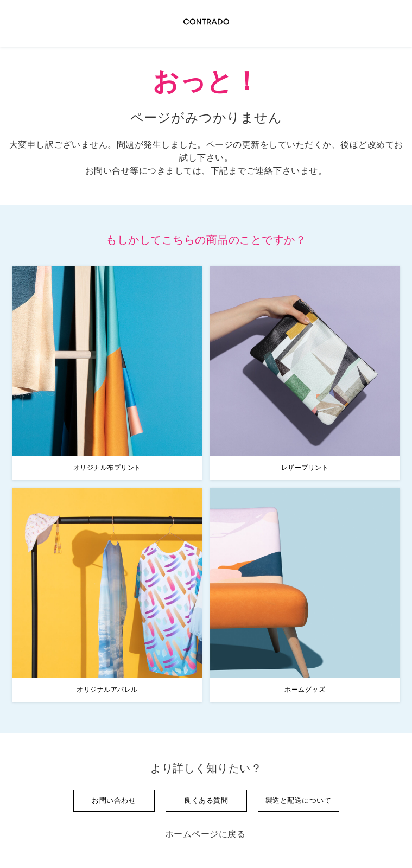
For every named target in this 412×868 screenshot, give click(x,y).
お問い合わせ (114, 800)
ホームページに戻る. (206, 834)
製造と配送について (299, 800)
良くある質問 (206, 800)
